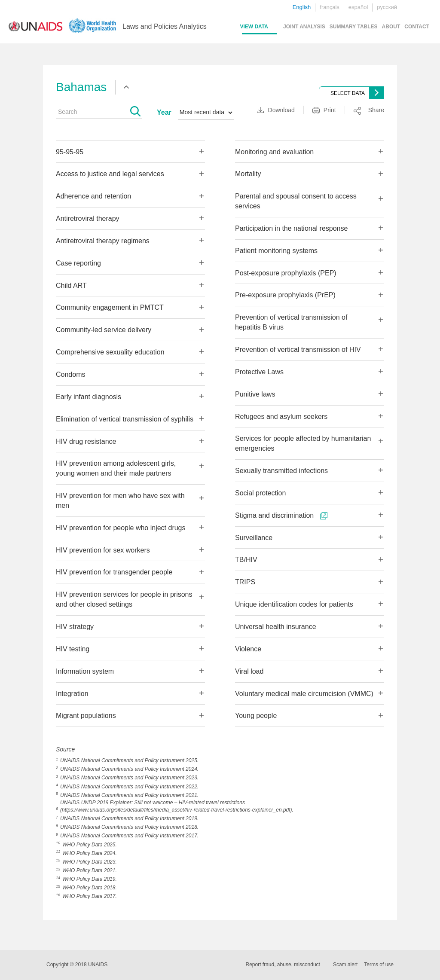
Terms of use (379, 965)
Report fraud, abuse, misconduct (283, 965)
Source (65, 749)
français (330, 7)
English (302, 7)
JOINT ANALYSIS (304, 27)
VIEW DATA (254, 27)
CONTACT (417, 27)
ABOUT (391, 27)
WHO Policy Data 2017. (90, 896)
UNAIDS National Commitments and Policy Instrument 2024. (129, 769)
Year (164, 112)
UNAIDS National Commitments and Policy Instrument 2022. (129, 787)
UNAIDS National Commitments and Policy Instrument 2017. (129, 836)
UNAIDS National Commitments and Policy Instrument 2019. (129, 818)
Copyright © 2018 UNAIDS (77, 965)
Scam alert (345, 965)
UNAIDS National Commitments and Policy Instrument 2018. (129, 827)
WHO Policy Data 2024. (90, 853)
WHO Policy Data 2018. (90, 888)
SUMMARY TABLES (354, 27)
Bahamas (81, 87)
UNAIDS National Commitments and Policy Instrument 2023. (129, 778)
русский (387, 7)
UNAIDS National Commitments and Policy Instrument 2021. (129, 795)
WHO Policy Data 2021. (90, 870)
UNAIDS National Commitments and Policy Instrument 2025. (129, 760)
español (358, 7)
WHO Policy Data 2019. (90, 879)
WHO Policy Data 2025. (90, 845)
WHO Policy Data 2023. (90, 862)
